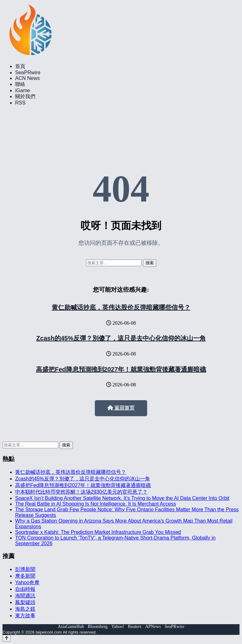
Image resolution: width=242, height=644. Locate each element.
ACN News (27, 78)
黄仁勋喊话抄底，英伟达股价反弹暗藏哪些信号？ (121, 307)
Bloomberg (98, 627)
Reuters (135, 627)
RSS (20, 103)
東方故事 (25, 616)
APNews (153, 627)
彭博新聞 (25, 569)
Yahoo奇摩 (27, 582)
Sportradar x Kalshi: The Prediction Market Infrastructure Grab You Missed (98, 532)
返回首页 (121, 408)
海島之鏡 (25, 609)
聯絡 (20, 84)
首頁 (20, 66)
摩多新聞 (25, 576)
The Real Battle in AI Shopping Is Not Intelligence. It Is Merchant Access (96, 504)
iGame (23, 90)
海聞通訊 (25, 596)
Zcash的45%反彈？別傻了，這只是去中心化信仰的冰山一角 (121, 338)
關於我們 (25, 96)
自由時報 (25, 589)
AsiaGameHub (71, 627)
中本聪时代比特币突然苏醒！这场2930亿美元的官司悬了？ (81, 492)
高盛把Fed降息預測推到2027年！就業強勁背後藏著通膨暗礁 (121, 369)
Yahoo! (118, 627)
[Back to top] (7, 638)
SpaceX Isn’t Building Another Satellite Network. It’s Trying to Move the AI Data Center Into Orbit (122, 498)
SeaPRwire (28, 73)
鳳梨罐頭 (25, 602)
